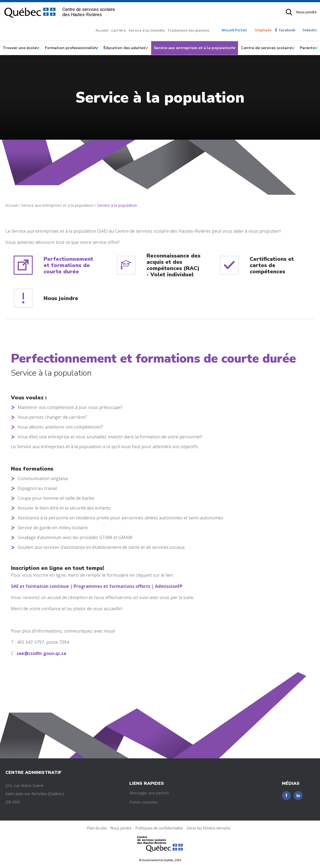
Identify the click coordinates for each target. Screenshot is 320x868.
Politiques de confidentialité (159, 828)
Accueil (102, 30)
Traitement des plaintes (188, 30)
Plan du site (97, 828)
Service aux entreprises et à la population (193, 48)
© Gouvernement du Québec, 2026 (160, 860)
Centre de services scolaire (266, 48)
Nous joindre (306, 12)
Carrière (118, 30)
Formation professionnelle (70, 48)
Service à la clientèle (147, 30)
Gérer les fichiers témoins (209, 828)
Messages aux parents (149, 793)
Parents (307, 48)
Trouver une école (20, 48)
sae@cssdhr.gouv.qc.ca (41, 653)
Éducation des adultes (124, 48)
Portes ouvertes (144, 802)
